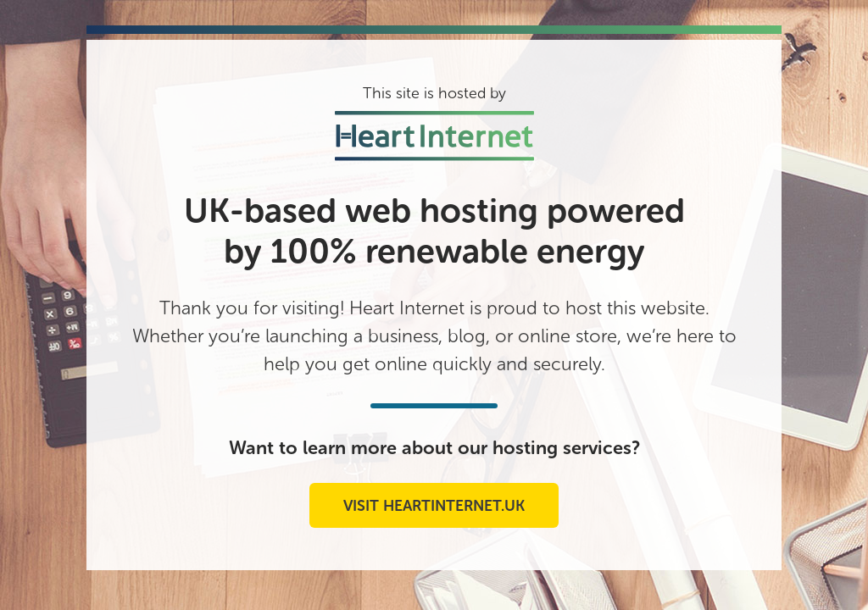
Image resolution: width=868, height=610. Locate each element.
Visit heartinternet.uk (434, 506)
